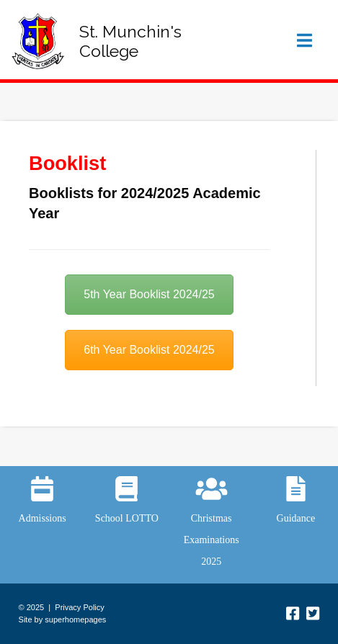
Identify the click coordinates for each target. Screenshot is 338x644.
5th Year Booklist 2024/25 (149, 294)
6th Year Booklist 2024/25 (149, 350)
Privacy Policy (79, 607)
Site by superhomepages (63, 620)
